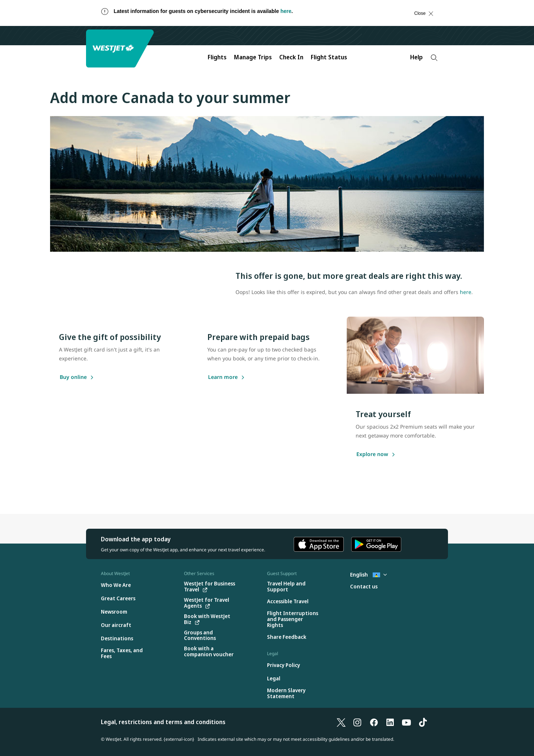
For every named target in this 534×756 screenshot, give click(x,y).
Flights (217, 57)
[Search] (434, 58)
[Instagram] (357, 722)
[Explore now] (372, 455)
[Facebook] (374, 722)
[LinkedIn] (390, 722)
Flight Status (329, 57)
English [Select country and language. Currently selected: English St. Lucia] (368, 575)
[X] (341, 722)
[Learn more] (223, 377)
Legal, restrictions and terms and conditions (163, 722)
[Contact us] (364, 587)
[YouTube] (406, 722)
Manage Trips (253, 57)
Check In (291, 57)
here (286, 11)
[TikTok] (423, 722)
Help (416, 57)
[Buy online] (73, 377)
